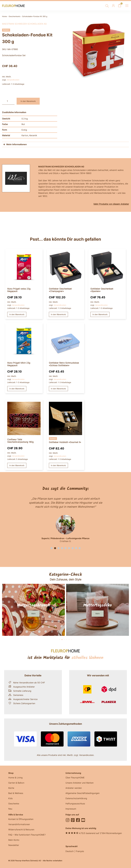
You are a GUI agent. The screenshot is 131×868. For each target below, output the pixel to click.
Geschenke (14, 804)
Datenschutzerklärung (76, 798)
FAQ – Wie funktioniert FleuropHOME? (27, 835)
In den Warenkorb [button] (17, 314)
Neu (10, 809)
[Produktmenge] (8, 101)
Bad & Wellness (16, 793)
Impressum (71, 809)
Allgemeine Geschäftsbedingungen (82, 793)
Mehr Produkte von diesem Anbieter (111, 204)
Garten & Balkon (16, 783)
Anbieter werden (74, 788)
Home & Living (15, 778)
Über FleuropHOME (75, 778)
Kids (10, 798)
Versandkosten (13, 80)
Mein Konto (14, 840)
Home (4, 16)
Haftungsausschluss (75, 804)
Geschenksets (15, 16)
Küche (11, 788)
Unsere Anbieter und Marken (80, 783)
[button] (52, 548)
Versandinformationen (19, 824)
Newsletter (14, 845)
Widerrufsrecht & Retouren (21, 830)
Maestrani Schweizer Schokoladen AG (24, 24)
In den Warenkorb (28, 101)
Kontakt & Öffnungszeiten (21, 819)
